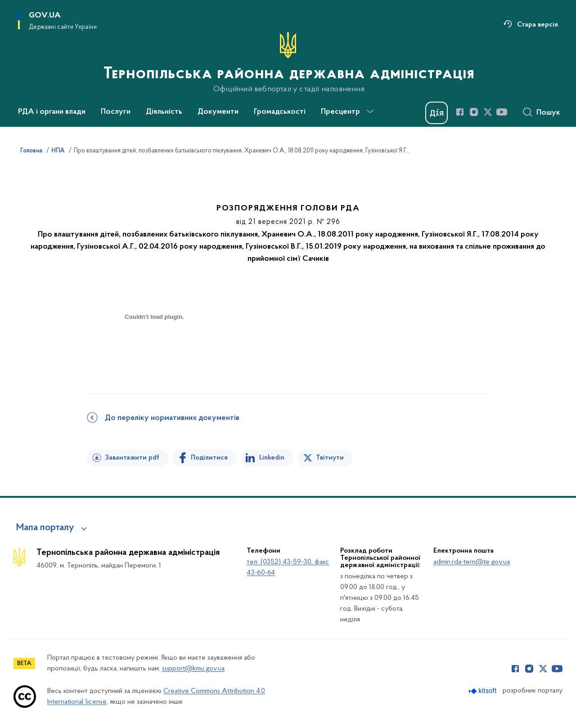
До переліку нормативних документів (172, 418)
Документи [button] (218, 112)
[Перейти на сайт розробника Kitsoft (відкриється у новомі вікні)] (484, 691)
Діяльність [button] (164, 112)
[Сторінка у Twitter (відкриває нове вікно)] (488, 112)
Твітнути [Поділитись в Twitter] (330, 458)
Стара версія (538, 25)
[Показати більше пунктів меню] (370, 112)
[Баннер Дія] (436, 113)
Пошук (548, 113)
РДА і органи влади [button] (52, 112)
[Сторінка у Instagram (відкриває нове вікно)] (474, 112)
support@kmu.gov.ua (193, 669)
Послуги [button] (116, 112)
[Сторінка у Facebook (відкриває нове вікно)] (460, 112)
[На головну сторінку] (288, 63)
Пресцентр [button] (340, 112)
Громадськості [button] (280, 112)
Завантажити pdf (132, 458)
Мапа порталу (45, 528)
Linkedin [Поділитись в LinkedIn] (272, 458)
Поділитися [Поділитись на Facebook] (209, 458)
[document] (154, 349)
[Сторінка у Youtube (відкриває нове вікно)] (502, 112)
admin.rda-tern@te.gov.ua (472, 562)
